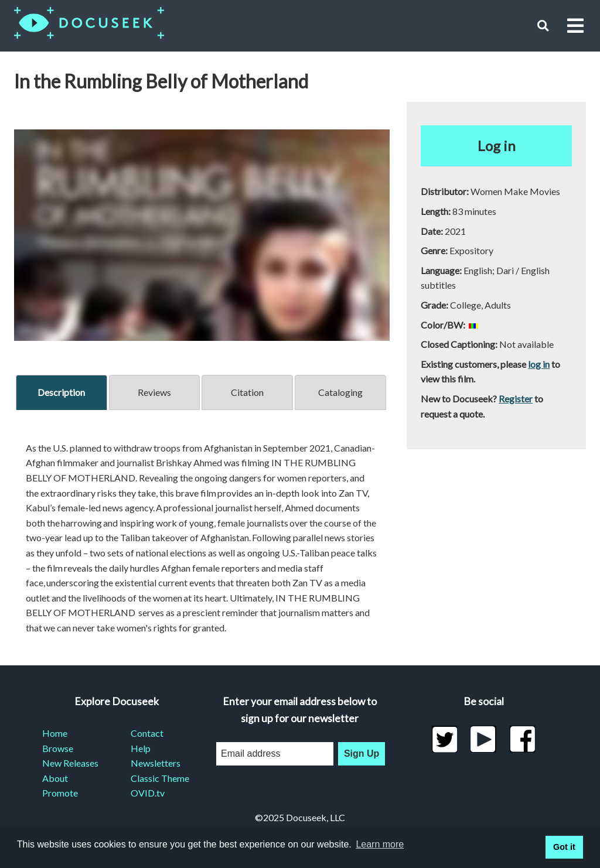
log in (539, 364)
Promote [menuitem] (60, 793)
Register (516, 399)
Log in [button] (497, 146)
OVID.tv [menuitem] (148, 793)
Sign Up (362, 753)
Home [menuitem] (55, 733)
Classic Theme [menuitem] (160, 778)
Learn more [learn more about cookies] (380, 844)
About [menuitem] (55, 778)
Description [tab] (61, 392)
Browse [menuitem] (58, 748)
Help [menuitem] (141, 748)
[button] (543, 25)
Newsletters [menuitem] (156, 763)
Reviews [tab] (154, 392)
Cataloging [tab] (340, 392)
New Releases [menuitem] (70, 763)
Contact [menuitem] (147, 733)
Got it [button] (564, 847)
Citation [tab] (247, 392)
